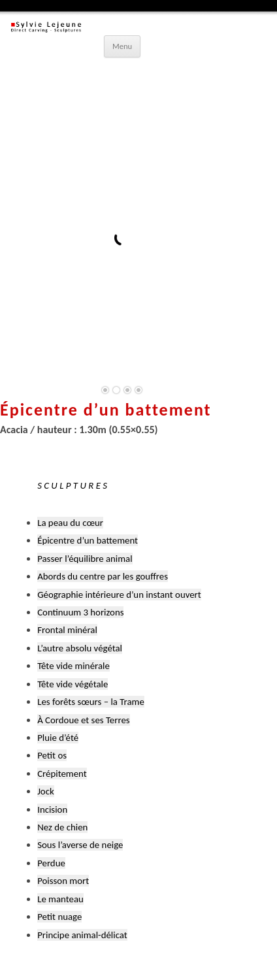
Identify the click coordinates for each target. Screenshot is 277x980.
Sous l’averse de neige (80, 845)
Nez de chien (62, 827)
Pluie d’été (58, 738)
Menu (122, 46)
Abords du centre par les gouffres (103, 576)
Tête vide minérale (73, 666)
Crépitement (62, 774)
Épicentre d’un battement (88, 540)
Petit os (52, 755)
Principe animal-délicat (82, 935)
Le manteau (60, 899)
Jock (46, 791)
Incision (52, 809)
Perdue (51, 863)
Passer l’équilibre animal (85, 559)
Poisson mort (63, 881)
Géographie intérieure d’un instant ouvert (119, 595)
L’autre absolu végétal (80, 648)
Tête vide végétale (73, 684)
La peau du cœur (70, 523)
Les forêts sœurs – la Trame (91, 702)
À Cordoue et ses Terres (83, 720)
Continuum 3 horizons (80, 612)
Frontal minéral (67, 630)
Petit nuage (59, 917)
